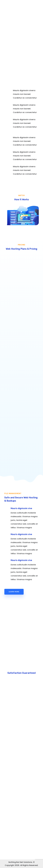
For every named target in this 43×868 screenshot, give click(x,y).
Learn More (14, 592)
